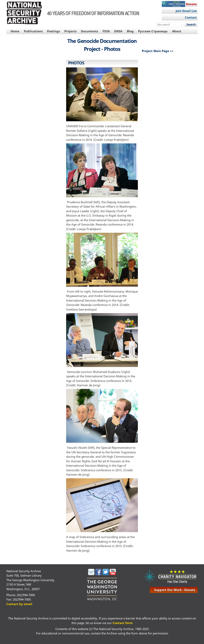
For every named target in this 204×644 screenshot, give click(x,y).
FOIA (106, 31)
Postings (53, 31)
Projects (70, 31)
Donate (191, 4)
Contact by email (19, 604)
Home (15, 31)
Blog (130, 31)
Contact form (123, 623)
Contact (191, 17)
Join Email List (186, 11)
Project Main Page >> (158, 51)
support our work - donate (175, 590)
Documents (89, 31)
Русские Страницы (153, 31)
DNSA (118, 31)
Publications (33, 31)
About (177, 31)
